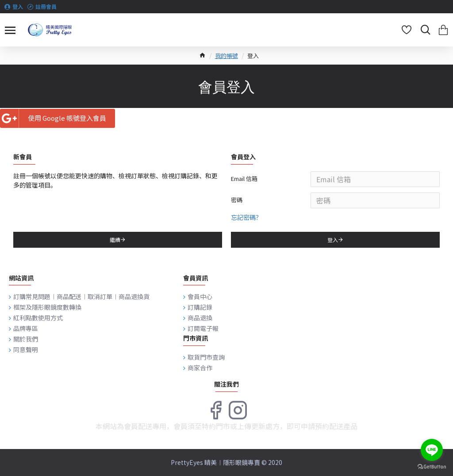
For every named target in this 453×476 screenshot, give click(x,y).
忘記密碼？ (246, 217)
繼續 (115, 240)
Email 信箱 (244, 178)
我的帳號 (226, 56)
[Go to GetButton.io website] (432, 467)
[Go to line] (432, 450)
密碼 (237, 200)
